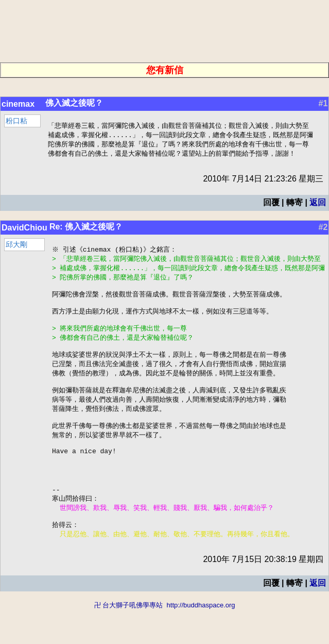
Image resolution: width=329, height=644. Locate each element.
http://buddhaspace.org (201, 639)
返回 (318, 204)
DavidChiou (24, 230)
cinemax (18, 104)
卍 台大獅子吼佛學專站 (129, 639)
